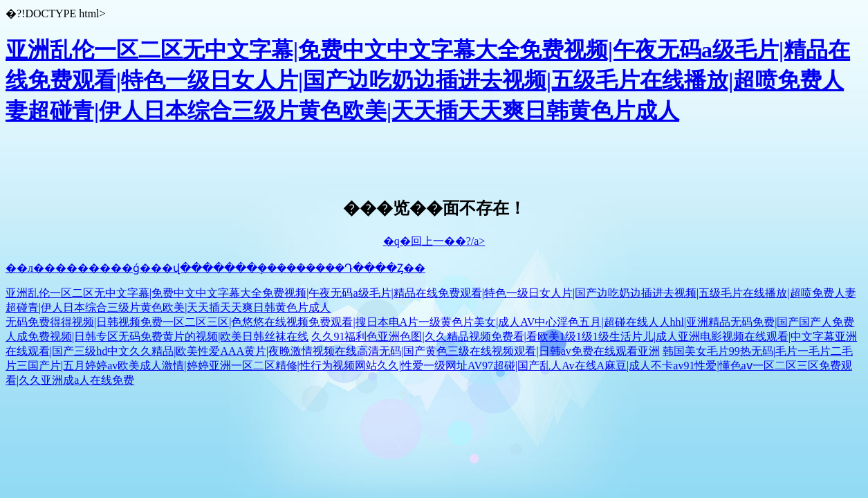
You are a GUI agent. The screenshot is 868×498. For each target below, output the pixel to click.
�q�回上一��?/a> (434, 241)
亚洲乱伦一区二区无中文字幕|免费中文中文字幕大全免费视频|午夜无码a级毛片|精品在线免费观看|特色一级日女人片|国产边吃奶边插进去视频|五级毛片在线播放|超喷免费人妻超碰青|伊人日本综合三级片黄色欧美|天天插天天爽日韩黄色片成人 (428, 80)
